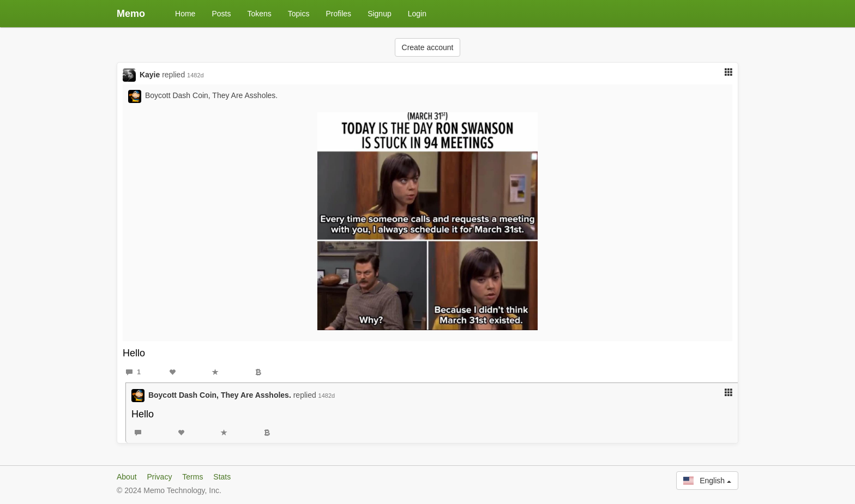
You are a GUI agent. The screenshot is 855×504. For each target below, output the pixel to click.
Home (185, 14)
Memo (131, 14)
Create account (428, 47)
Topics (299, 14)
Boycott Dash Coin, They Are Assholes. (211, 95)
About (127, 477)
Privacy (159, 477)
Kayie (150, 75)
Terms (192, 477)
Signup (380, 14)
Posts (221, 14)
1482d (195, 75)
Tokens (259, 14)
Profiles (338, 14)
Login (417, 14)
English (707, 481)
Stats (222, 477)
